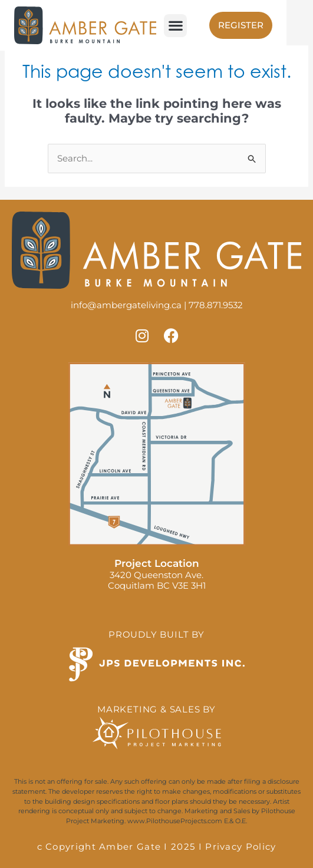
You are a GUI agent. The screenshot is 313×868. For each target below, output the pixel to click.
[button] (175, 26)
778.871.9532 (216, 305)
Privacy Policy (240, 846)
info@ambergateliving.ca (126, 305)
